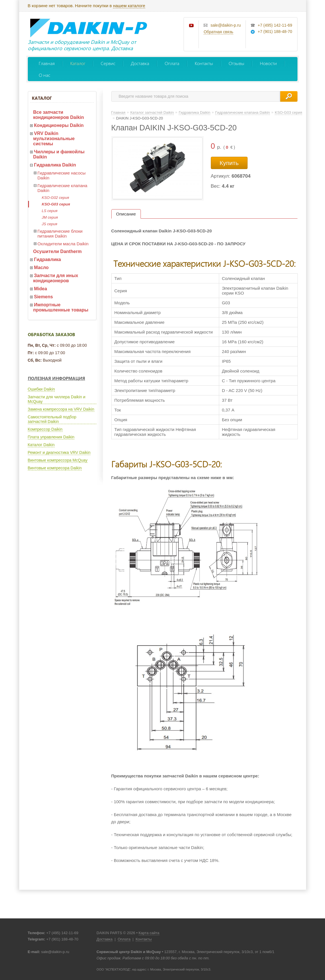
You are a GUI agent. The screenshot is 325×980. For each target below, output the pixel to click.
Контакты (204, 63)
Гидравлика (48, 259)
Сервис (108, 63)
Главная (47, 63)
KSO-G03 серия (56, 204)
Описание (126, 214)
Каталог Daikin (41, 445)
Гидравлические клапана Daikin (63, 188)
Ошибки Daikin (41, 389)
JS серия (50, 224)
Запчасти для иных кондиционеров (56, 278)
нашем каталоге (129, 6)
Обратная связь (218, 32)
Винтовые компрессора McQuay (58, 460)
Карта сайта (149, 933)
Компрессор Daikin (45, 429)
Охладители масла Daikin (63, 244)
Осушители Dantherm (58, 251)
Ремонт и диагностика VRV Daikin (59, 452)
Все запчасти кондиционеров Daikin (59, 115)
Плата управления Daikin (51, 437)
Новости (268, 63)
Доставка (140, 63)
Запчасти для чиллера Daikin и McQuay (57, 399)
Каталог (78, 63)
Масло (41, 267)
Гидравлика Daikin (55, 165)
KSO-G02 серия (56, 198)
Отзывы (237, 63)
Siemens (44, 297)
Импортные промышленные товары (61, 307)
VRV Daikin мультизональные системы (54, 139)
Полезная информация (57, 378)
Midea (41, 289)
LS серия (50, 211)
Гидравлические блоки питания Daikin (60, 234)
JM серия (50, 217)
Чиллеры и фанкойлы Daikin (59, 154)
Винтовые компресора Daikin (55, 468)
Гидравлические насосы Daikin (62, 175)
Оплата (172, 63)
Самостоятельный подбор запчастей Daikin (52, 419)
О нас (44, 75)
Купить (229, 163)
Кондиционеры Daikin (59, 125)
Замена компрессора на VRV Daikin (61, 409)
